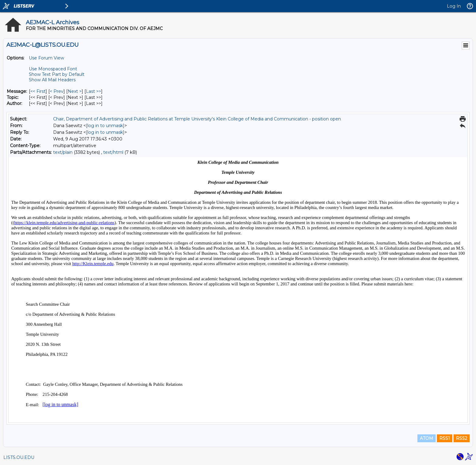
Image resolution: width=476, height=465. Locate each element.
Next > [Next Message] (75, 91)
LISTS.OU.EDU (19, 457)
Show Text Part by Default (57, 74)
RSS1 (445, 438)
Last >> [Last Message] (93, 91)
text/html (113, 152)
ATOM (427, 438)
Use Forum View (46, 58)
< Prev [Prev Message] (57, 91)
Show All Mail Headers (52, 80)
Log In (454, 6)
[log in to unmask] (105, 126)
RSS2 (462, 438)
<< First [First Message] (38, 91)
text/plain (63, 152)
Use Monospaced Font (53, 69)
